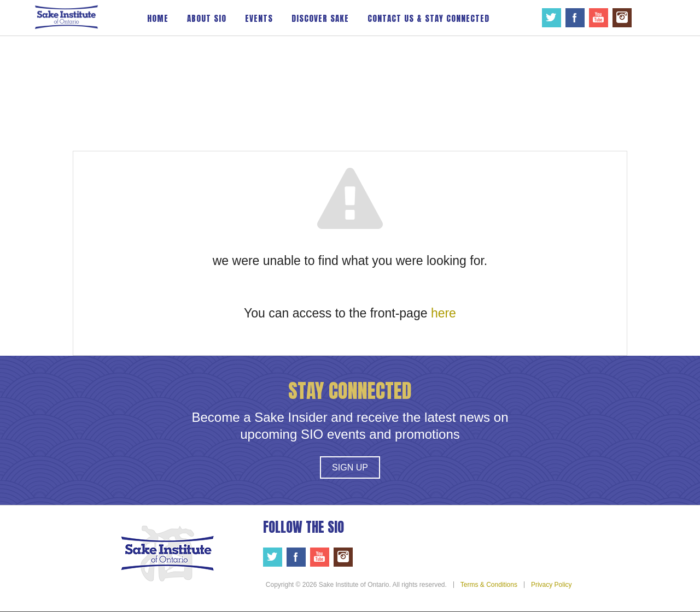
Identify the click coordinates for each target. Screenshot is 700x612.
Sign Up (350, 467)
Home (158, 18)
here (444, 313)
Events (259, 18)
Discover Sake (320, 18)
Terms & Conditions (489, 585)
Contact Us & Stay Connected (428, 18)
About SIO (207, 18)
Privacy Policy (552, 585)
